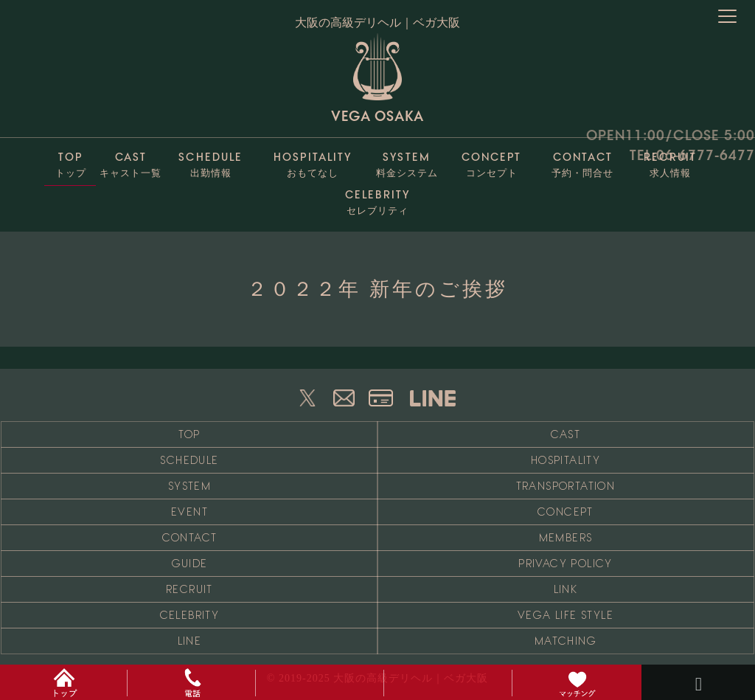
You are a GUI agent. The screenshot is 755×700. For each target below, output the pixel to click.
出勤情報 (211, 161)
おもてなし (313, 161)
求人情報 (670, 161)
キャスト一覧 (131, 161)
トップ (70, 161)
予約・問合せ (583, 161)
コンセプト (492, 161)
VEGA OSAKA (377, 78)
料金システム (407, 161)
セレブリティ (377, 199)
